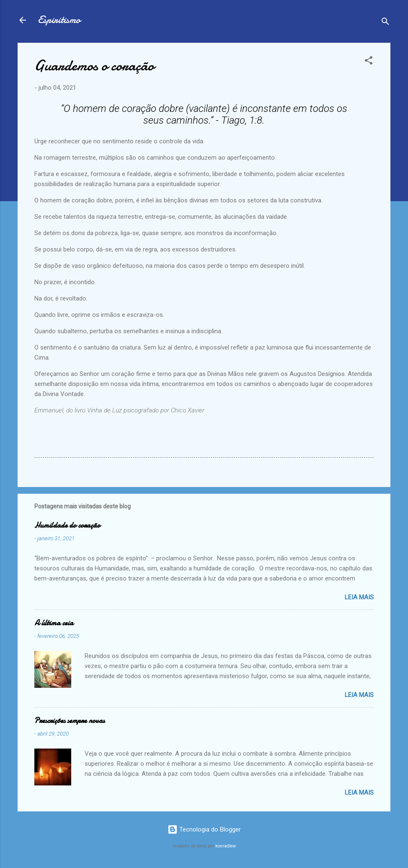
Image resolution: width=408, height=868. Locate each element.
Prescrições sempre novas (70, 721)
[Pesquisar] (385, 23)
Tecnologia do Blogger (204, 829)
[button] (369, 62)
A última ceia (54, 623)
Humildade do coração (67, 525)
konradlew (226, 846)
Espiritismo (59, 20)
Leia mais (359, 597)
